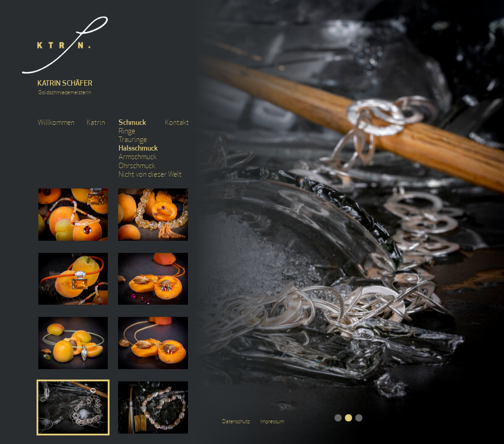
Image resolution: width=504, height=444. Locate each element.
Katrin (96, 123)
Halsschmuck (138, 149)
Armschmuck (137, 157)
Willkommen (56, 123)
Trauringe (133, 140)
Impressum (272, 422)
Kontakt (177, 123)
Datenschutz (236, 422)
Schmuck (132, 123)
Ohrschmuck (137, 166)
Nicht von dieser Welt (150, 175)
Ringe (127, 132)
